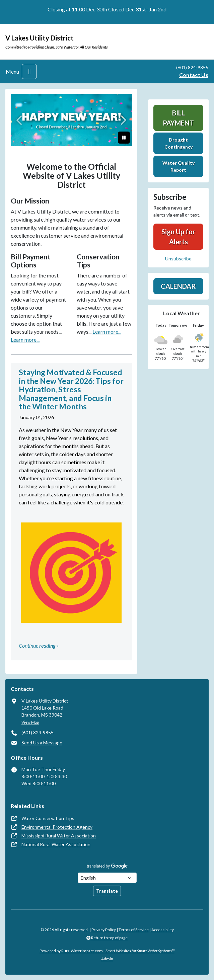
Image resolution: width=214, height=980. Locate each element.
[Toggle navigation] (29, 71)
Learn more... (25, 340)
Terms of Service (134, 930)
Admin (107, 959)
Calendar (178, 286)
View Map (30, 722)
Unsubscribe (178, 259)
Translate (107, 891)
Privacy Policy (104, 930)
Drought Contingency (179, 143)
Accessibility (163, 930)
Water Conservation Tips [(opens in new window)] (48, 818)
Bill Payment (178, 118)
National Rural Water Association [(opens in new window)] (56, 844)
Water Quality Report (179, 166)
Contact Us (194, 75)
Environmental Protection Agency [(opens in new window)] (57, 827)
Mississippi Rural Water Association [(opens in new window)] (59, 836)
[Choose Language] (107, 878)
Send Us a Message (42, 743)
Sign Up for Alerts (178, 237)
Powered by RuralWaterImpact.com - (107, 951)
